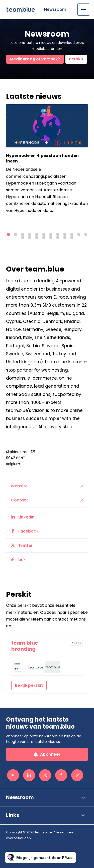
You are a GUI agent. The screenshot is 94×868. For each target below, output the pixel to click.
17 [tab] (51, 237)
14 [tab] (30, 237)
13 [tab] (23, 237)
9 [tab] (65, 234)
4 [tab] (30, 234)
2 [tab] (16, 234)
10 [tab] (72, 234)
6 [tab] (44, 234)
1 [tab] (9, 234)
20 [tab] (72, 237)
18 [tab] (58, 237)
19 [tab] (65, 237)
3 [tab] (23, 234)
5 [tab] (37, 234)
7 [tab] (51, 234)
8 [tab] (58, 234)
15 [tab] (37, 237)
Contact (19, 512)
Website (19, 497)
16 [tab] (44, 237)
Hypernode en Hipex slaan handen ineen (42, 158)
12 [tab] (86, 234)
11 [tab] (79, 234)
